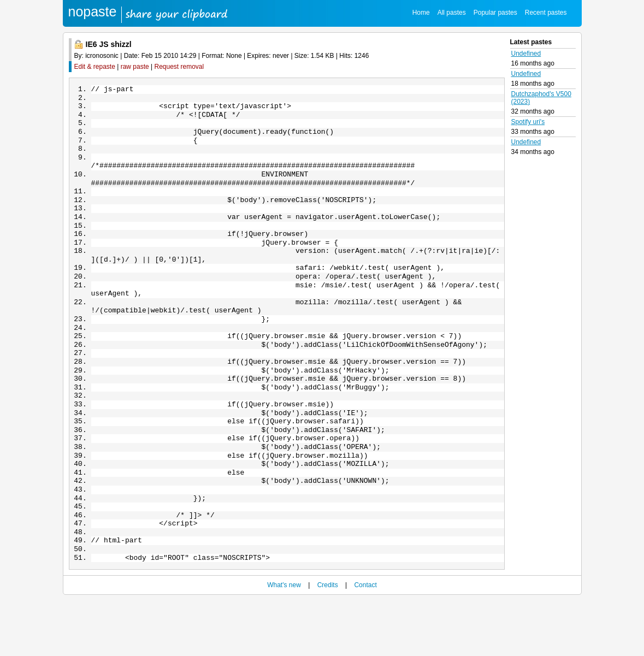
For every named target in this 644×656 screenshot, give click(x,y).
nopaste (93, 11)
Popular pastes (495, 13)
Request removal (179, 67)
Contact (365, 641)
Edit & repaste (95, 67)
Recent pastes (546, 13)
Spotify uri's (528, 122)
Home (421, 13)
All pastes (452, 13)
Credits (328, 641)
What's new (284, 641)
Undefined (526, 54)
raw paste (135, 67)
